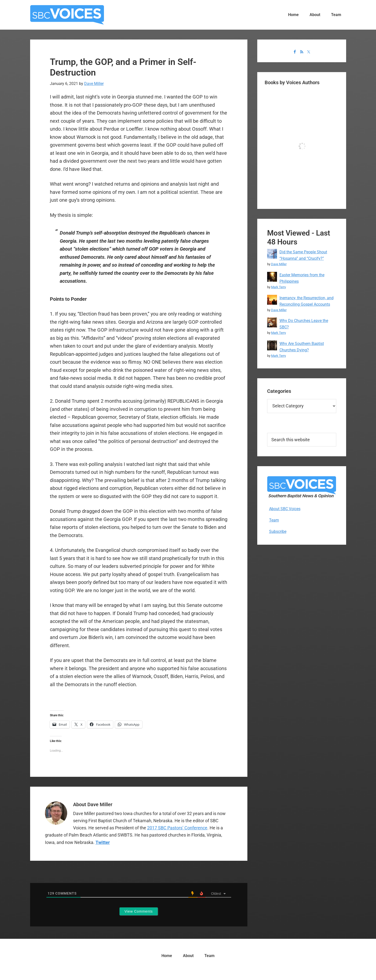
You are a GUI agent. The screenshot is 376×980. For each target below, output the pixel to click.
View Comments (139, 911)
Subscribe (278, 531)
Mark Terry (278, 287)
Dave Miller (279, 264)
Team (274, 520)
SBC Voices (67, 15)
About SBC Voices (285, 509)
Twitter (103, 842)
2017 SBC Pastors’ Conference (177, 828)
